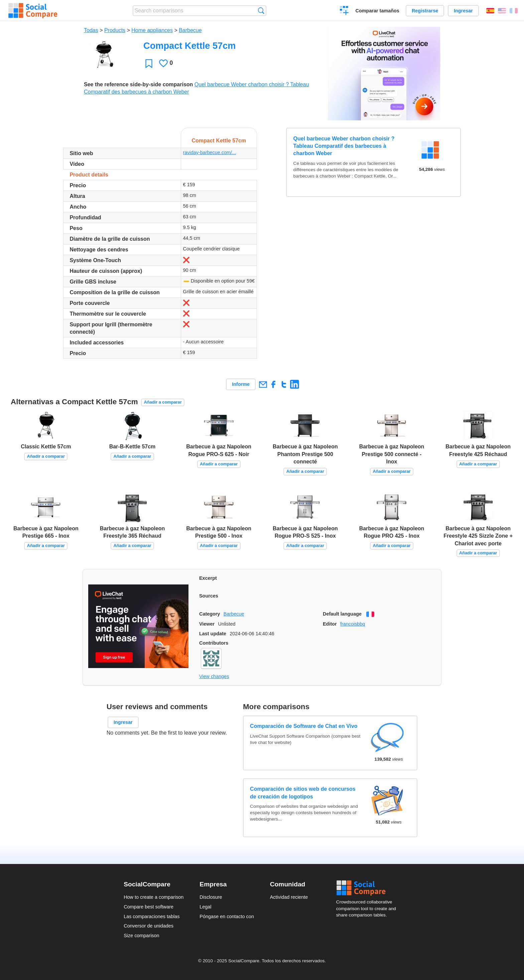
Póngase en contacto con (227, 916)
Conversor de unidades (149, 926)
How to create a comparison (154, 897)
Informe (241, 384)
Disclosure (211, 897)
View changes (214, 676)
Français (514, 11)
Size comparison (141, 936)
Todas (91, 30)
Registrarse (425, 11)
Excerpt (208, 578)
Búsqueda (261, 11)
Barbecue (190, 30)
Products (115, 30)
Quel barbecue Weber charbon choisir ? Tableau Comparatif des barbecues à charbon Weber (344, 146)
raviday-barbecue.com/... (210, 152)
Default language (342, 614)
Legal (205, 907)
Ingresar (463, 11)
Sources (209, 596)
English (502, 11)
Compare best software (149, 907)
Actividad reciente (289, 897)
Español (490, 11)
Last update (213, 634)
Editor (330, 624)
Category (210, 614)
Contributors (214, 643)
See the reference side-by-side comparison (138, 84)
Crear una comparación (344, 11)
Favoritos (149, 63)
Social (368, 888)
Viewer (207, 624)
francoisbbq (353, 624)
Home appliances (152, 30)
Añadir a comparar (163, 402)
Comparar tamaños (377, 11)
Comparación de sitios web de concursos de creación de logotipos (303, 793)
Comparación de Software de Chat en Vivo (304, 726)
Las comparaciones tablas (152, 916)
